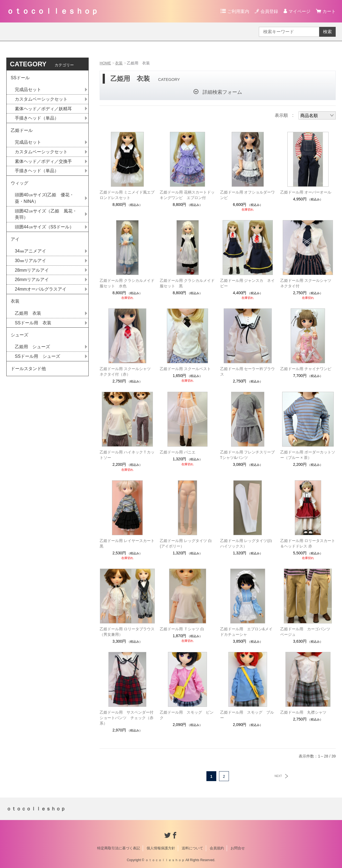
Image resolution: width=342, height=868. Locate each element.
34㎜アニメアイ (30, 253)
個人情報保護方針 (161, 848)
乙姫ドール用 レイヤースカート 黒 (127, 543)
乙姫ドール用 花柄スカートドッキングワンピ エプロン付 (187, 195)
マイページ (299, 11)
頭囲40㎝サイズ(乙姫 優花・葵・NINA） (44, 199)
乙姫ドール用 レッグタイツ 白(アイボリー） (186, 543)
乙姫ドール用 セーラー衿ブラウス (248, 371)
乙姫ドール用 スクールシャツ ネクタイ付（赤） (127, 371)
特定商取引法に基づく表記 (119, 848)
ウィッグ (19, 184)
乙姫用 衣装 (28, 316)
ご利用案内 (238, 11)
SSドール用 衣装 (33, 325)
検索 (327, 32)
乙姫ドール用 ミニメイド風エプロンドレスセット (127, 195)
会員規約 (217, 848)
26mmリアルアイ (32, 282)
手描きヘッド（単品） (37, 119)
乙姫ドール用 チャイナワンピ (306, 369)
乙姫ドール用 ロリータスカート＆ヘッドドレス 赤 (308, 543)
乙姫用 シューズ (32, 350)
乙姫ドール (22, 131)
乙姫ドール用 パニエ (178, 452)
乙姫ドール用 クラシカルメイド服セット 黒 (187, 283)
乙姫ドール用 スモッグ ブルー (247, 715)
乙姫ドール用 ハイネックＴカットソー (127, 455)
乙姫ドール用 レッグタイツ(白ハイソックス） (246, 543)
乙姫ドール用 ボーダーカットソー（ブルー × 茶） (308, 455)
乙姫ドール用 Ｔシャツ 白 (182, 629)
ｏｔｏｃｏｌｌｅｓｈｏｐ (52, 11)
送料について (192, 848)
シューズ (19, 338)
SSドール (20, 78)
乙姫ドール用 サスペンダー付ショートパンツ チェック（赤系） (127, 718)
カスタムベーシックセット (41, 99)
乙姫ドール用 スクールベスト (185, 369)
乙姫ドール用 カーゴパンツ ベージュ (307, 632)
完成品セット (28, 90)
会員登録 (269, 11)
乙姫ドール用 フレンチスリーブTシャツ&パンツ (248, 455)
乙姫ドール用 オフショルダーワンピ (248, 195)
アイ (15, 241)
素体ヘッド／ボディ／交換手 (43, 162)
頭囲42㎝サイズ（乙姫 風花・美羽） (46, 216)
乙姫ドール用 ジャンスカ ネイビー (248, 283)
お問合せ (238, 848)
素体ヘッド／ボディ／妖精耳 (43, 109)
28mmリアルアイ (32, 272)
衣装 (119, 63)
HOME (105, 63)
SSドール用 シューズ (37, 359)
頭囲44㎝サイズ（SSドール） (44, 229)
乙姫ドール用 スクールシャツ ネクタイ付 (306, 283)
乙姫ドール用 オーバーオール (306, 192)
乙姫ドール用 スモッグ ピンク (187, 715)
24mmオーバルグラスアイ (41, 291)
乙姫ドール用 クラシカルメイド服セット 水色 (127, 283)
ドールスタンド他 (28, 372)
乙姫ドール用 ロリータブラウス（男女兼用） (127, 632)
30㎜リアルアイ (30, 263)
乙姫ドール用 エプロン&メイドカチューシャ (246, 632)
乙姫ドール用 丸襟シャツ (303, 712)
